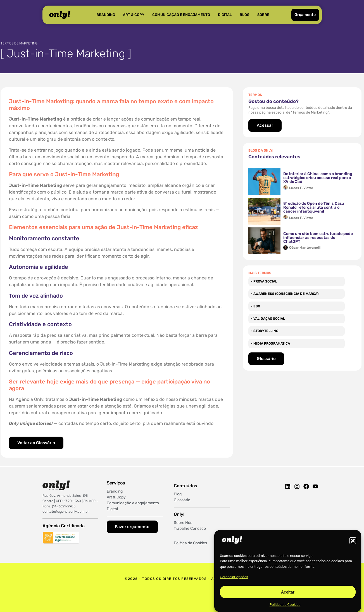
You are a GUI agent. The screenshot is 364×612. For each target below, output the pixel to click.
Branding (106, 15)
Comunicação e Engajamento (181, 15)
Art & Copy (134, 15)
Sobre (263, 15)
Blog (245, 15)
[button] (353, 541)
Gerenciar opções (234, 577)
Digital (225, 15)
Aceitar (288, 592)
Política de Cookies (285, 605)
